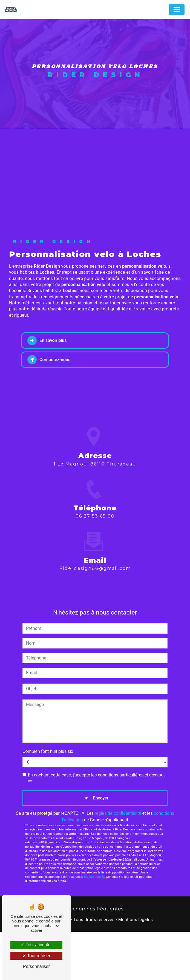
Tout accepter (36, 945)
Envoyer (101, 846)
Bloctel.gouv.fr (94, 925)
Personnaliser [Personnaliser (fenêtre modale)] (36, 966)
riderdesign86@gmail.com (95, 610)
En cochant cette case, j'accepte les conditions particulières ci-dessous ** (97, 826)
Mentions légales (136, 968)
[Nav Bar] (177, 10)
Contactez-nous (49, 408)
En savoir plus (47, 389)
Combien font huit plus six (48, 800)
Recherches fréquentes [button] (95, 957)
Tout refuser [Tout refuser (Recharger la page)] (36, 956)
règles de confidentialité (118, 862)
